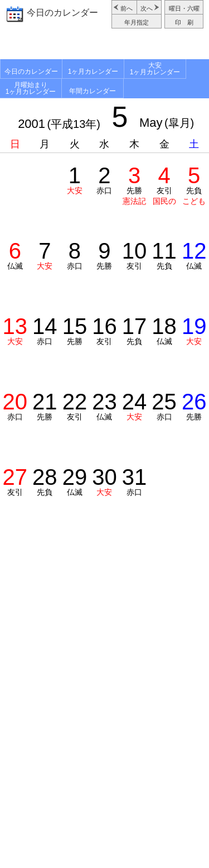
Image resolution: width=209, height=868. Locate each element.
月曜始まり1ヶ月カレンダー (31, 88)
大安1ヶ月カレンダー (155, 69)
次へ (147, 8)
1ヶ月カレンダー (93, 71)
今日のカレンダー (62, 13)
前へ (127, 8)
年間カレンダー (93, 91)
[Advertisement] (104, 45)
